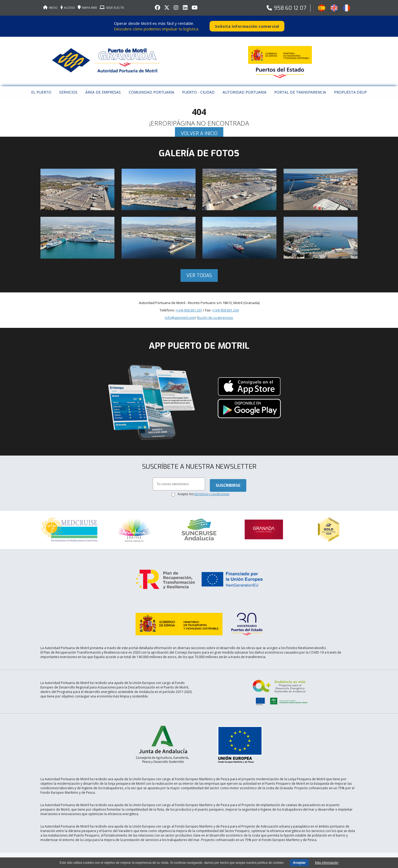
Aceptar (299, 863)
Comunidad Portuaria (151, 92)
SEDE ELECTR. (112, 8)
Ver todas (199, 275)
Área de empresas (103, 92)
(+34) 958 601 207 (189, 310)
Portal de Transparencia (300, 92)
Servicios (68, 92)
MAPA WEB (87, 8)
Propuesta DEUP (350, 92)
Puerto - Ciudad (198, 92)
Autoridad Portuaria (244, 92)
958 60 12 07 (290, 8)
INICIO (50, 8)
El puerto (41, 92)
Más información (327, 863)
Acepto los (203, 494)
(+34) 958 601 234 (225, 310)
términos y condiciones (212, 494)
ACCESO (68, 8)
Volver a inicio (199, 134)
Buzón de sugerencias (215, 318)
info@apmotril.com (180, 318)
